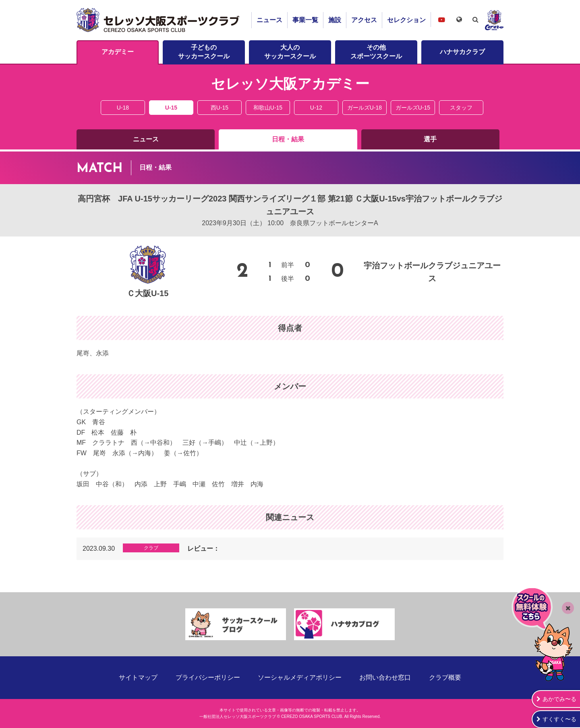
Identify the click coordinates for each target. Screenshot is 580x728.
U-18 (123, 108)
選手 (430, 139)
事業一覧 (305, 20)
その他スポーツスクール (376, 52)
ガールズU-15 (413, 108)
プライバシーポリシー (208, 677)
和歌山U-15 (268, 108)
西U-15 (220, 108)
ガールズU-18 (365, 108)
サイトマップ (138, 677)
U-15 (171, 108)
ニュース (269, 20)
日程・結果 (288, 139)
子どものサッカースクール (204, 52)
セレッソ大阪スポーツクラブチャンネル (441, 20)
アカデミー (118, 52)
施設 (335, 20)
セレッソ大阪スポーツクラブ (159, 20)
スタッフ (461, 108)
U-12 (316, 108)
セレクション (406, 20)
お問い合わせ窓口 (385, 677)
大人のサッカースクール (290, 52)
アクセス (364, 20)
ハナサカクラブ (462, 52)
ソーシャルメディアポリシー (300, 677)
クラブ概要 (445, 677)
